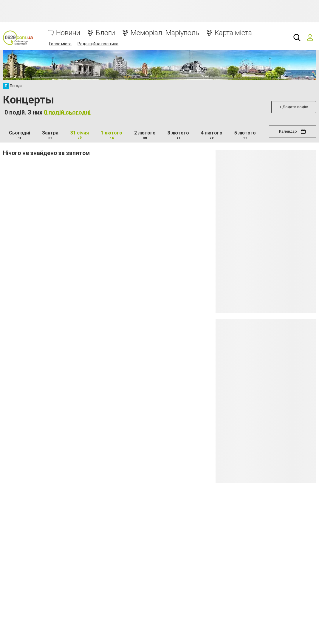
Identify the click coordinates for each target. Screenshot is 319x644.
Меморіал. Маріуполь (165, 33)
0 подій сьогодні (67, 112)
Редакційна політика (98, 44)
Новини (68, 33)
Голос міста (60, 44)
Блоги (105, 33)
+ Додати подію (294, 107)
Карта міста (233, 33)
